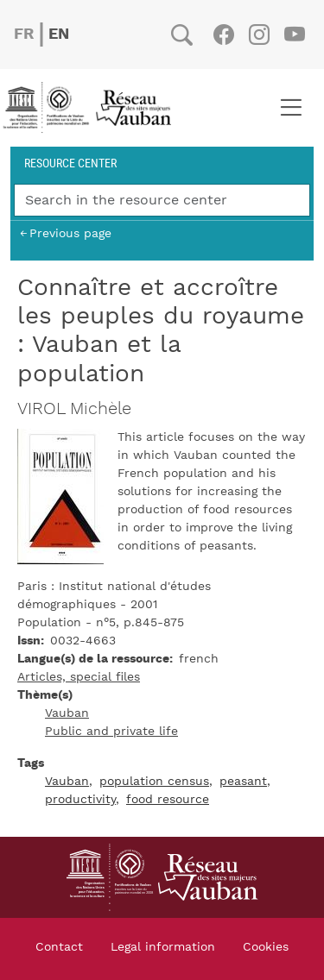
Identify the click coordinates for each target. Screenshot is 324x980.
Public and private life (111, 732)
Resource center (70, 163)
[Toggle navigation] (291, 108)
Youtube (294, 35)
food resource (168, 800)
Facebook (223, 35)
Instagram (259, 35)
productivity (80, 800)
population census (154, 782)
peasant (243, 782)
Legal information (163, 947)
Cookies (266, 947)
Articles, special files (79, 677)
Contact (59, 947)
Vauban (67, 713)
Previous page (70, 233)
